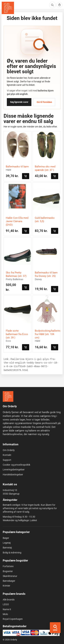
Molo (5, 614)
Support (7, 460)
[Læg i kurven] (26, 176)
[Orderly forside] (8, 8)
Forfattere (8, 566)
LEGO (6, 604)
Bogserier (8, 571)
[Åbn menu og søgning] (55, 628)
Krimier (6, 586)
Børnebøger (9, 581)
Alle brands (9, 600)
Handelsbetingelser (13, 474)
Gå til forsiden (44, 102)
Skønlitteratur (10, 576)
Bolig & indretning (12, 552)
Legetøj (7, 543)
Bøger (6, 538)
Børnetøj (7, 548)
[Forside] (8, 396)
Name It (7, 609)
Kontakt (7, 455)
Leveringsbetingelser (14, 470)
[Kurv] (59, 5)
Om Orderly (9, 450)
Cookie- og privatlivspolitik (16, 465)
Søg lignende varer (19, 102)
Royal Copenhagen (13, 619)
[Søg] (52, 5)
